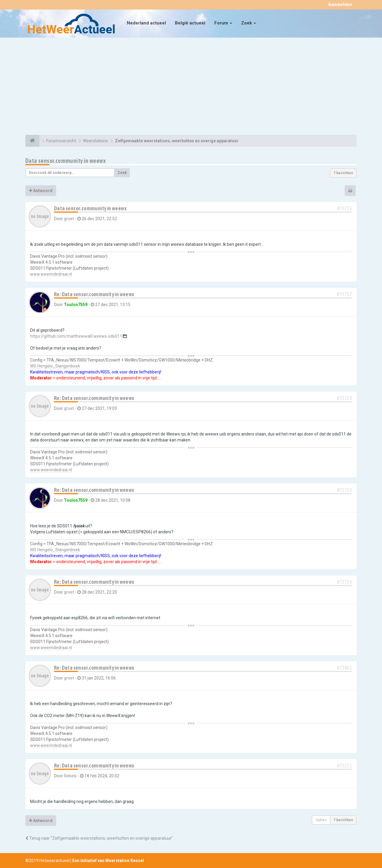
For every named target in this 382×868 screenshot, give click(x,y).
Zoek (249, 23)
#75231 (344, 766)
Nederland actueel (146, 23)
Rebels (70, 776)
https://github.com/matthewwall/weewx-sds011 (76, 336)
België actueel (190, 23)
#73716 (344, 208)
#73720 (344, 398)
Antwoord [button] (41, 191)
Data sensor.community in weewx (66, 161)
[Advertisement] (191, 87)
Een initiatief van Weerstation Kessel (108, 861)
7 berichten (343, 173)
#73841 (344, 668)
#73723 (344, 490)
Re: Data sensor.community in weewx (94, 294)
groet (69, 219)
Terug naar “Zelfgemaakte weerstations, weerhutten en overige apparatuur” (99, 838)
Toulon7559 (76, 305)
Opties (321, 820)
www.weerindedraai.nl (51, 274)
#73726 (344, 582)
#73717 (344, 294)
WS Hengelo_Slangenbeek (55, 366)
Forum (223, 23)
